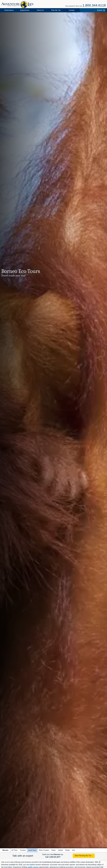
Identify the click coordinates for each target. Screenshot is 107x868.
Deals (67, 850)
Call (53, 857)
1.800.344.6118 (94, 5)
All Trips (14, 850)
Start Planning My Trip (83, 856)
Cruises (23, 850)
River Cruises (44, 850)
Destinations (9, 10)
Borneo (5, 850)
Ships (53, 850)
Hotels (60, 850)
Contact (72, 10)
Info (74, 850)
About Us (40, 10)
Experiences (25, 10)
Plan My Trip (56, 10)
